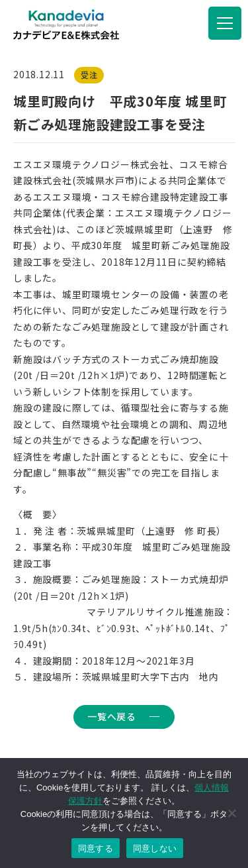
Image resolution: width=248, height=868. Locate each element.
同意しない (155, 848)
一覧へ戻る (112, 717)
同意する (96, 848)
